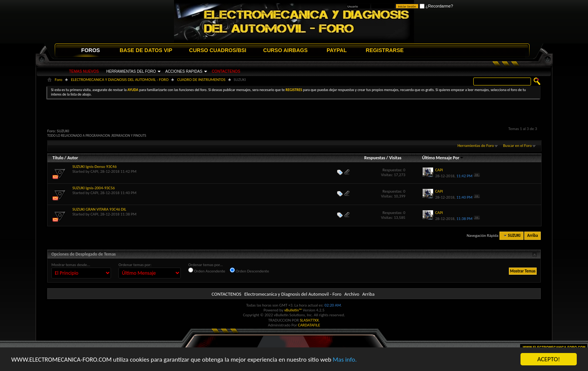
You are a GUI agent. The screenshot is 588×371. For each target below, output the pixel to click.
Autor (72, 158)
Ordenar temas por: (135, 265)
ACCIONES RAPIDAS (184, 71)
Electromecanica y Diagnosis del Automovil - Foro (293, 294)
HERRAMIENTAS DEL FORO (131, 71)
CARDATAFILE (309, 325)
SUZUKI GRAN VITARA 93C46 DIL (99, 209)
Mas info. (345, 360)
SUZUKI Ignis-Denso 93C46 (94, 167)
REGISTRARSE (385, 50)
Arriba (533, 236)
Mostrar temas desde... (71, 265)
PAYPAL (337, 50)
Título (58, 158)
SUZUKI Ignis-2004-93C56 (94, 188)
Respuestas (375, 158)
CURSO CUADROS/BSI (217, 50)
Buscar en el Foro (517, 146)
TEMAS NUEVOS (84, 71)
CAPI (94, 171)
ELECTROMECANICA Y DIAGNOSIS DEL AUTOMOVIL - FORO (120, 80)
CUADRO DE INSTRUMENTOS (201, 80)
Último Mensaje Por (443, 158)
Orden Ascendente (207, 271)
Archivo (352, 294)
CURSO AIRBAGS (286, 50)
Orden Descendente (249, 271)
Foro (58, 80)
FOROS (91, 50)
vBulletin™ (293, 310)
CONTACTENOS (226, 71)
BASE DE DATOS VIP (146, 50)
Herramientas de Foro (476, 146)
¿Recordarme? (436, 6)
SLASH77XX (310, 320)
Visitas (395, 158)
